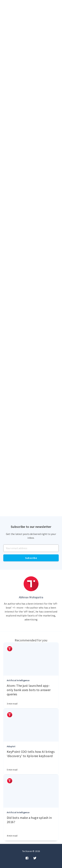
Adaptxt (11, 746)
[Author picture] (31, 584)
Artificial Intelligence (18, 680)
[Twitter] (35, 858)
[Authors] (10, 649)
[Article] (31, 659)
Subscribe (31, 558)
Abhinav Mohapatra (31, 597)
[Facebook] (27, 858)
